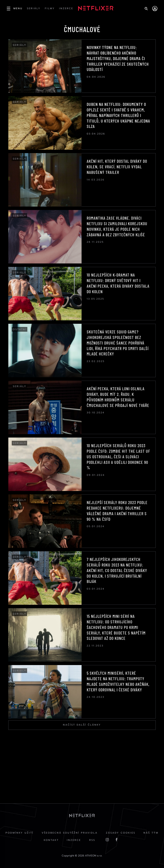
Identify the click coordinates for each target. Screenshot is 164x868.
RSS (92, 841)
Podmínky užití (19, 833)
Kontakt (51, 841)
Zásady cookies (121, 833)
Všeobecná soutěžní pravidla (70, 833)
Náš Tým (152, 833)
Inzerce (74, 841)
